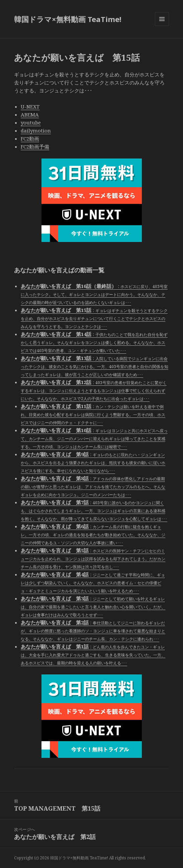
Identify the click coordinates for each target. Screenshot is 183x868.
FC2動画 (30, 138)
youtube (31, 122)
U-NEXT (30, 106)
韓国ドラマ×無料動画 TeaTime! (68, 19)
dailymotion (36, 130)
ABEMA (30, 114)
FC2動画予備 (35, 147)
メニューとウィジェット (162, 26)
